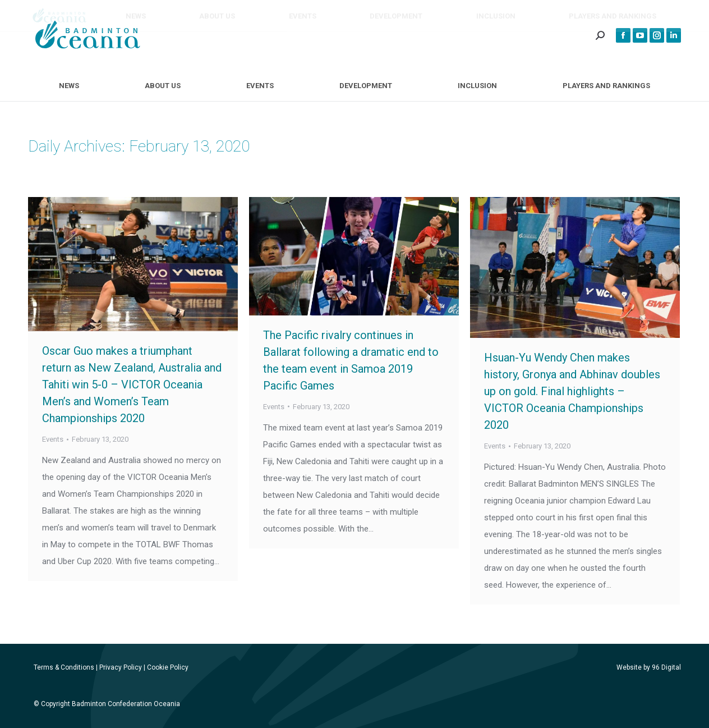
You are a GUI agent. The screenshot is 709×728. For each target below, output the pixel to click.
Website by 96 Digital (649, 667)
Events (53, 439)
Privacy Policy (121, 667)
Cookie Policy (168, 667)
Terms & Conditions (64, 667)
